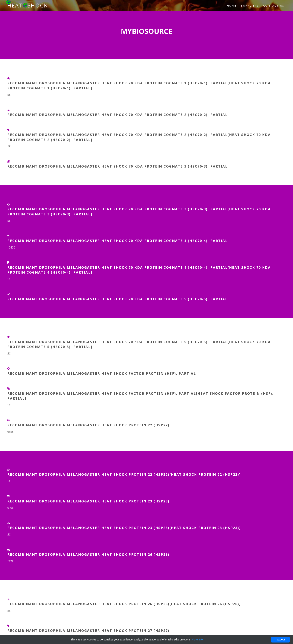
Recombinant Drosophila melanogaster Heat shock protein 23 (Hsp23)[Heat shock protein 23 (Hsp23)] (124, 528)
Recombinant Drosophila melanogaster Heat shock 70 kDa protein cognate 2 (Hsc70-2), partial (117, 115)
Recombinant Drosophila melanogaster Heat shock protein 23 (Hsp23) (88, 501)
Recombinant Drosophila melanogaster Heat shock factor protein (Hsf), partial (102, 373)
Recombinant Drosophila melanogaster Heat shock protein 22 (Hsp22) (88, 425)
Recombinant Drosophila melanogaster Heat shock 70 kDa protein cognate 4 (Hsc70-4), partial (117, 241)
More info (197, 640)
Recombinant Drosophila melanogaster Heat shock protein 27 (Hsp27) (88, 630)
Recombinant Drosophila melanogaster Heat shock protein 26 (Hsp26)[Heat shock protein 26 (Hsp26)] (124, 604)
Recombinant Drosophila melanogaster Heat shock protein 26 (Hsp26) (88, 554)
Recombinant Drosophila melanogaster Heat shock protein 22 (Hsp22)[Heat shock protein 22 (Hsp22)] (124, 474)
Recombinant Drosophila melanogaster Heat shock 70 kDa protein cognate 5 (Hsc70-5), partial (117, 299)
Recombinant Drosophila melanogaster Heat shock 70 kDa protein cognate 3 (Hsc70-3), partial (117, 166)
